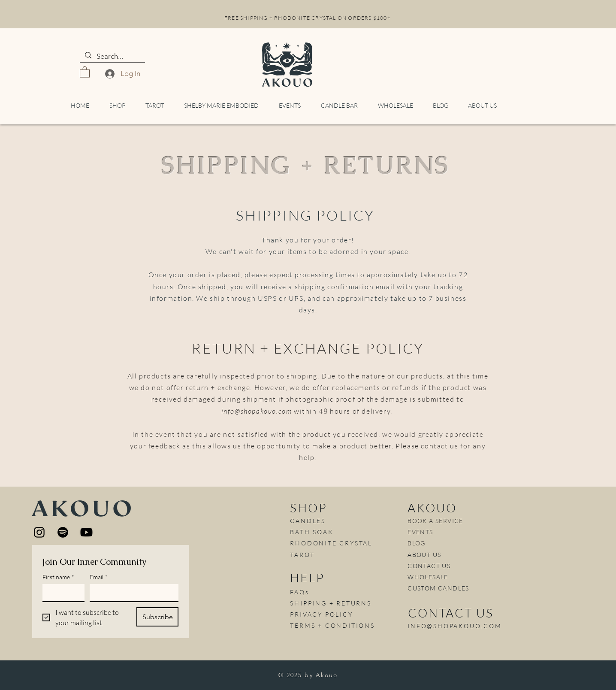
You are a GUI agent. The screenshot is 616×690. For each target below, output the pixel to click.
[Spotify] (63, 532)
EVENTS (420, 532)
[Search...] (112, 57)
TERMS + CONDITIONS (332, 625)
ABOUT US (424, 555)
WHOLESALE (428, 577)
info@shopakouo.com (257, 411)
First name (58, 577)
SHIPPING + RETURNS (331, 603)
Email (99, 577)
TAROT (302, 555)
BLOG (417, 543)
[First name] (61, 593)
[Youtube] (86, 532)
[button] (85, 71)
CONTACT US (429, 566)
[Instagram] (39, 532)
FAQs (299, 592)
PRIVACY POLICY (321, 614)
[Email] (131, 593)
